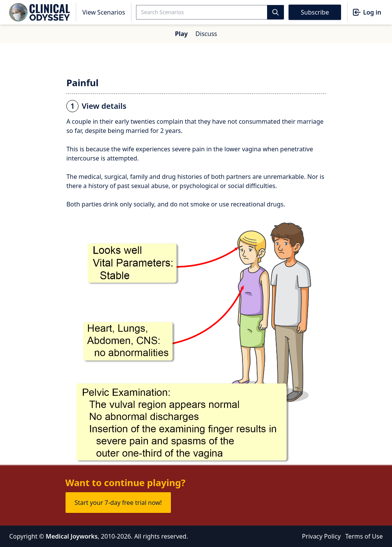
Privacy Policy (321, 536)
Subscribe (315, 12)
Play (181, 34)
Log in (367, 12)
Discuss (206, 34)
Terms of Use (364, 536)
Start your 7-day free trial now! (118, 503)
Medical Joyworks (72, 536)
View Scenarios (104, 12)
